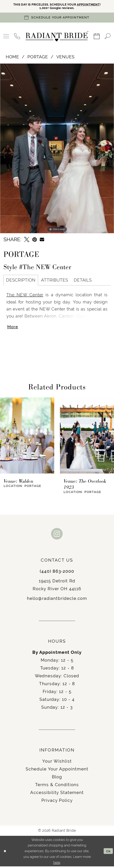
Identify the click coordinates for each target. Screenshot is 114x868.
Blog (57, 779)
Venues (65, 58)
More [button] (13, 328)
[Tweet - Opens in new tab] (27, 240)
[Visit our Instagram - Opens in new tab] (57, 535)
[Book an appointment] (57, 18)
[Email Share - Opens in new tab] (42, 240)
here (57, 864)
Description (21, 281)
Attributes (55, 281)
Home (12, 58)
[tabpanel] (57, 149)
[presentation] (27, 437)
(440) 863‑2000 (57, 573)
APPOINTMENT (92, 5)
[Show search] (108, 37)
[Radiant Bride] (57, 37)
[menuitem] (6, 37)
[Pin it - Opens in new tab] (35, 240)
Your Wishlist (57, 763)
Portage (38, 58)
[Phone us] (17, 37)
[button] (6, 37)
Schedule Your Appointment (57, 771)
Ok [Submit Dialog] (108, 853)
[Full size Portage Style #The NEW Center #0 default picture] (57, 149)
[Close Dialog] (5, 853)
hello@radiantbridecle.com (57, 600)
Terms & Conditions (57, 786)
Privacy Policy (57, 802)
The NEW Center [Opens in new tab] (25, 296)
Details (83, 281)
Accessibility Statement (57, 794)
